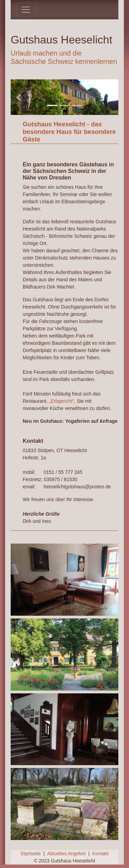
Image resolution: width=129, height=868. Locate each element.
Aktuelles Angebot (66, 854)
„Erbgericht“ (61, 401)
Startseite (30, 854)
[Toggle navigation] (26, 10)
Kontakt (100, 854)
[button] (19, 97)
